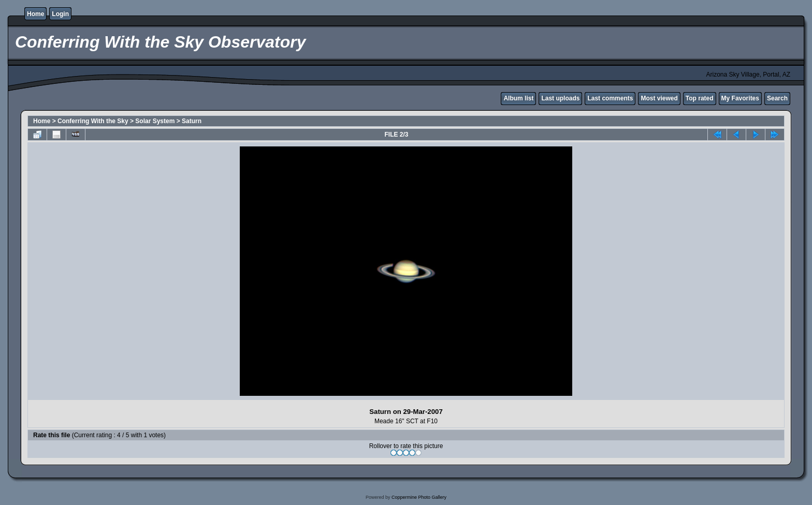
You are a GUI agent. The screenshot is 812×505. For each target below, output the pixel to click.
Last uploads (560, 98)
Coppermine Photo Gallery (419, 497)
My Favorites (740, 98)
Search (777, 98)
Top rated (700, 98)
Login (60, 14)
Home (35, 14)
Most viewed (659, 98)
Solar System (155, 121)
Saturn (192, 121)
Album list (518, 98)
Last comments (610, 98)
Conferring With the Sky (93, 121)
